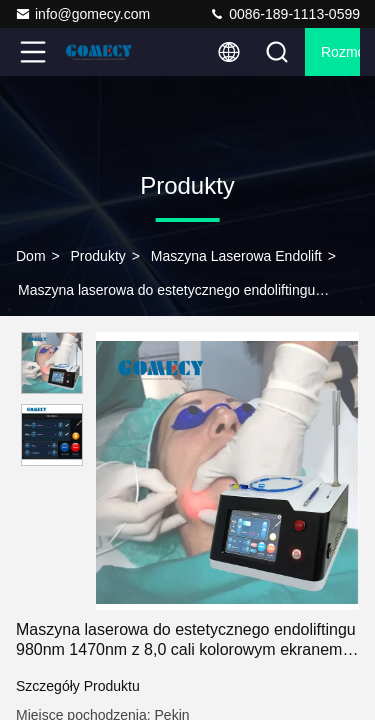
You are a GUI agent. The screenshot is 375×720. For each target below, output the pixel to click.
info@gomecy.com (82, 14)
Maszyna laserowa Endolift (236, 256)
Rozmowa (340, 52)
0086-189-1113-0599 (284, 14)
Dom (31, 256)
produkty (98, 256)
